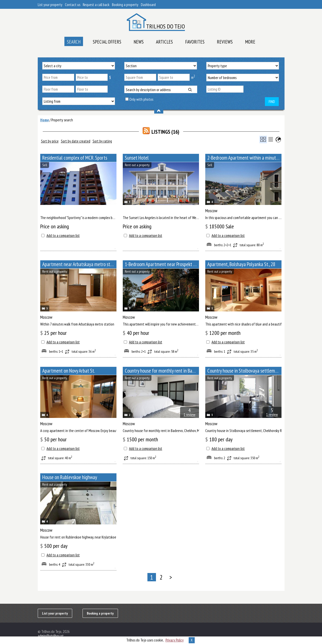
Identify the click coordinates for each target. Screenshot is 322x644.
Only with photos (141, 99)
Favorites (195, 42)
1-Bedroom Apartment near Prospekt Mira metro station (162, 264)
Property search (62, 120)
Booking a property (125, 5)
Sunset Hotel (137, 158)
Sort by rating (102, 141)
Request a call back (96, 5)
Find (272, 102)
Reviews (225, 42)
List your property (50, 5)
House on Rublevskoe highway (70, 477)
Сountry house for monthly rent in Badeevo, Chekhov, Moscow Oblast (162, 371)
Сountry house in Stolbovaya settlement (244, 371)
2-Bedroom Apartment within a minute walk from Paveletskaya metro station (244, 158)
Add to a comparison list (63, 236)
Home (45, 120)
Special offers (107, 42)
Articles (164, 42)
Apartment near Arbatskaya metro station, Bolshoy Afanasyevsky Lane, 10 (79, 264)
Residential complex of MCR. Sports (75, 158)
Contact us (73, 5)
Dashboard (148, 5)
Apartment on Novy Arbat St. (69, 371)
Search (74, 42)
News (139, 42)
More (250, 42)
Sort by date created (76, 141)
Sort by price (50, 141)
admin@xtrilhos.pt (51, 636)
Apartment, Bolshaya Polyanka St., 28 (241, 264)
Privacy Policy (175, 640)
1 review (189, 414)
